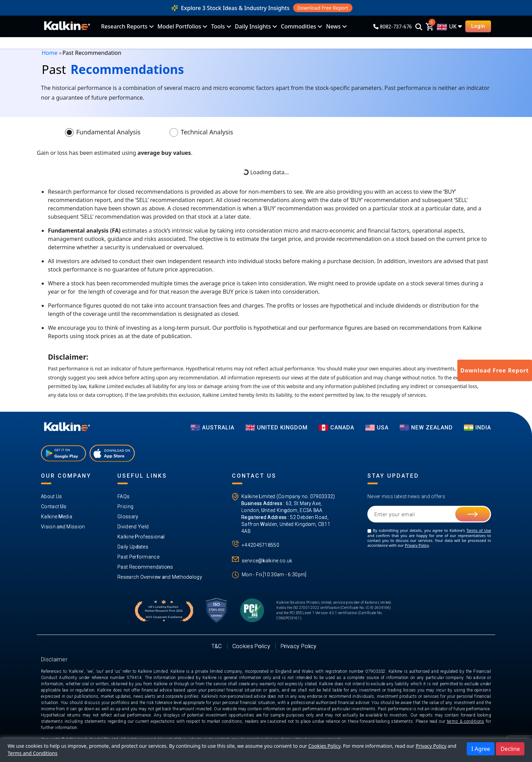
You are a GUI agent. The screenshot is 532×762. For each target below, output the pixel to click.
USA (377, 428)
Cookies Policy (251, 646)
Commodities (299, 26)
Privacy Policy (417, 545)
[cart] (430, 26)
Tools (218, 26)
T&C (217, 646)
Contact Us (54, 506)
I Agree (481, 749)
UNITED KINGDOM (277, 428)
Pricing (125, 506)
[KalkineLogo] (67, 26)
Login (478, 26)
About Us (51, 496)
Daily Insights (253, 26)
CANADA (336, 428)
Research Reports (124, 26)
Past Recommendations (145, 567)
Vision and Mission (63, 527)
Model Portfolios (179, 26)
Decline (510, 749)
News (333, 26)
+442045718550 (260, 545)
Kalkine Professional (141, 537)
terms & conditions (466, 721)
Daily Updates (133, 547)
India (477, 428)
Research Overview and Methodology (160, 577)
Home (50, 53)
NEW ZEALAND (426, 428)
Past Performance (138, 557)
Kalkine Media (57, 517)
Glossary (128, 517)
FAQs (123, 496)
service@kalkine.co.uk (267, 561)
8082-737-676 (393, 27)
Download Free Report (323, 8)
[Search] (419, 27)
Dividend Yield (133, 527)
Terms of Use (479, 530)
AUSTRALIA (213, 428)
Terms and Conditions (32, 753)
